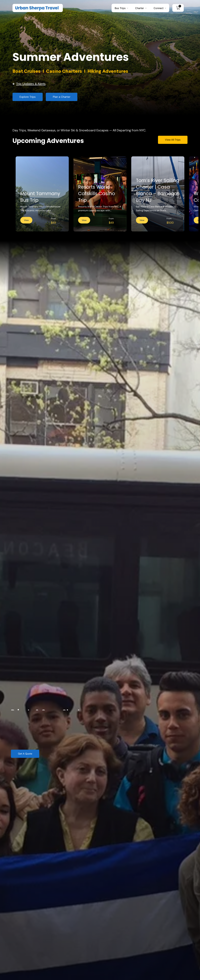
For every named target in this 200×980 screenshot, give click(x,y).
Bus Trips (120, 8)
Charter (140, 8)
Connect (159, 8)
